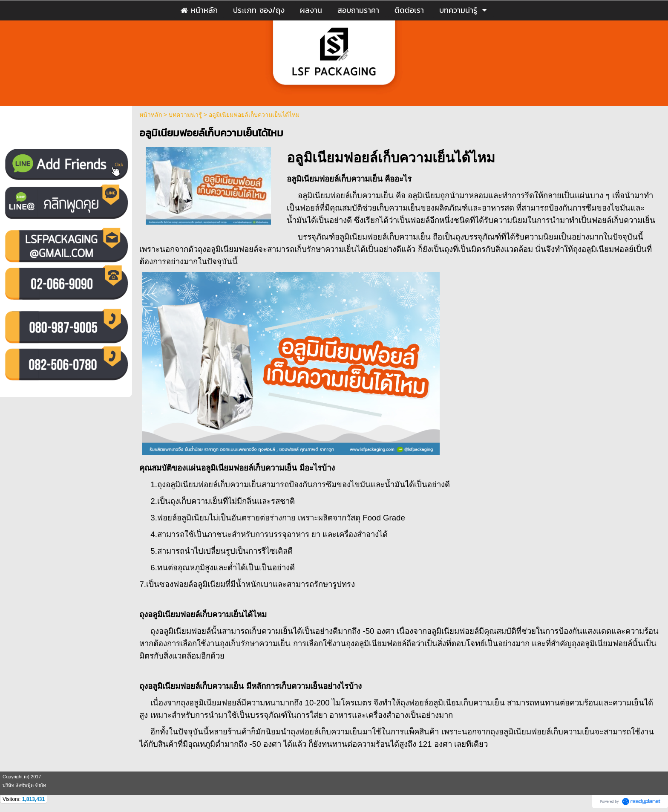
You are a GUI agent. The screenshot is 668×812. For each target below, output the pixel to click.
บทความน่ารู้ (185, 115)
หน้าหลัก (151, 115)
